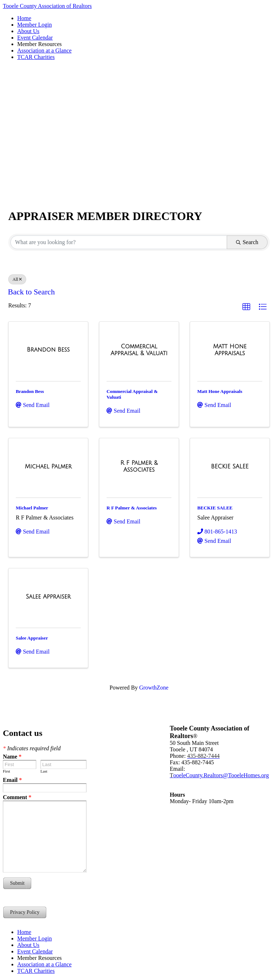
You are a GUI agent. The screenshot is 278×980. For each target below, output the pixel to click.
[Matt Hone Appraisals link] (230, 350)
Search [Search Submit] (247, 242)
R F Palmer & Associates (132, 508)
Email (12, 780)
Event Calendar (35, 38)
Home (24, 18)
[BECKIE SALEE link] (230, 467)
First (6, 771)
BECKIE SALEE (215, 508)
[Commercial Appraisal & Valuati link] (139, 350)
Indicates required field (32, 748)
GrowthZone (154, 688)
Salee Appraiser (32, 638)
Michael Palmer (32, 508)
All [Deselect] (17, 279)
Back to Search (31, 292)
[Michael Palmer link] (48, 467)
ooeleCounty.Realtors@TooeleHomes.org (219, 775)
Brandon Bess (30, 391)
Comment (17, 797)
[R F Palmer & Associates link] (139, 466)
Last (44, 771)
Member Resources (39, 44)
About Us (28, 31)
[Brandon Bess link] (48, 350)
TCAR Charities (36, 57)
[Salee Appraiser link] (48, 597)
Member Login (34, 25)
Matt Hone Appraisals (220, 391)
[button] (246, 307)
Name (12, 757)
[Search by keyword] (119, 242)
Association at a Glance (44, 51)
